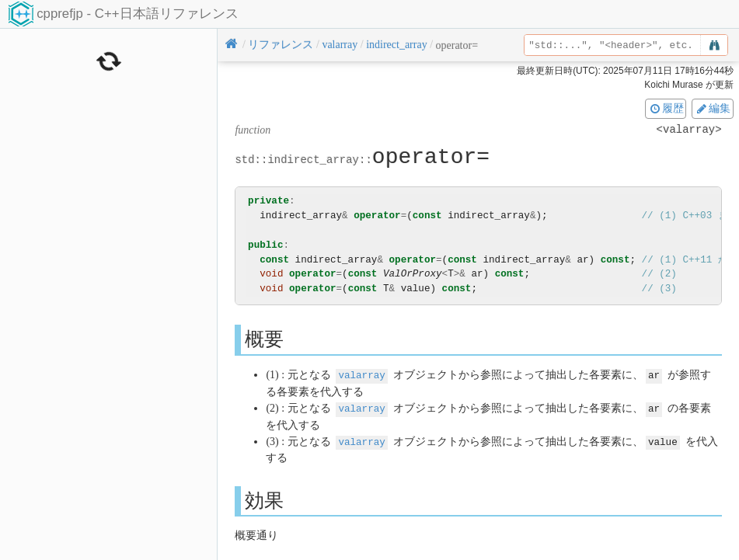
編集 (713, 108)
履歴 (666, 108)
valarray (361, 375)
